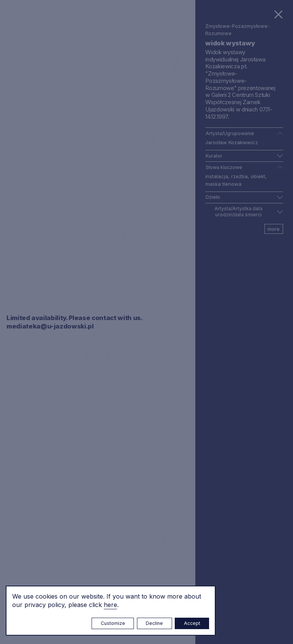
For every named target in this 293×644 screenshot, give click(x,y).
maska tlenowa (223, 184)
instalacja (217, 176)
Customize (113, 623)
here (110, 605)
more (274, 229)
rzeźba (239, 176)
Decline (154, 623)
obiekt (258, 176)
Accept (192, 623)
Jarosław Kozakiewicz (232, 142)
